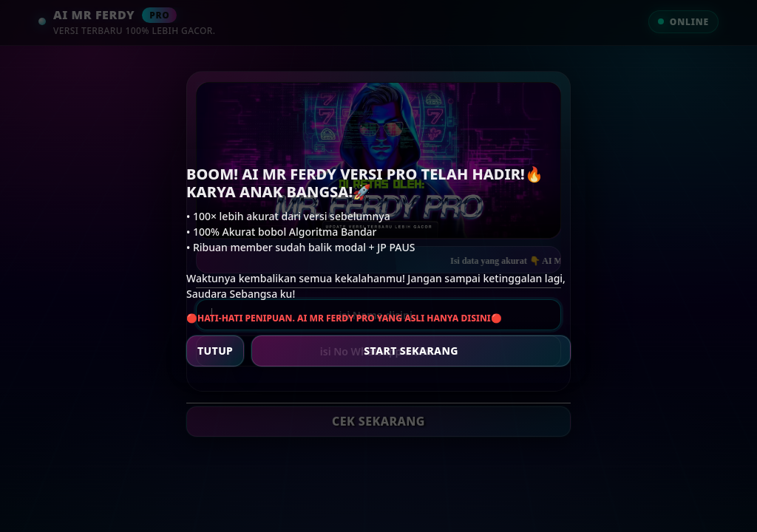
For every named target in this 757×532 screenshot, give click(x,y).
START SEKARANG (411, 351)
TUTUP (215, 351)
